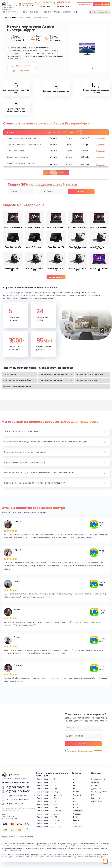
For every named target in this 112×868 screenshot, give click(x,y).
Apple (76, 798)
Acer (75, 779)
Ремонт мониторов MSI (47, 789)
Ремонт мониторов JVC (47, 823)
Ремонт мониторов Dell (47, 801)
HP (74, 782)
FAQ (75, 12)
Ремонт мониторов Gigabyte (49, 814)
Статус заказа (85, 4)
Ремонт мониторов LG (47, 786)
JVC (75, 823)
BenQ (76, 804)
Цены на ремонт (98, 779)
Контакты (67, 12)
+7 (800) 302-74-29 (18, 787)
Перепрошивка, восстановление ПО (24, 145)
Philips (76, 792)
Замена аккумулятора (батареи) (22, 138)
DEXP (76, 808)
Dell (75, 801)
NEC (75, 817)
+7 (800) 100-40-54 (18, 792)
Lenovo (76, 820)
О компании (35, 12)
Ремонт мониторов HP (47, 782)
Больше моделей (56, 277)
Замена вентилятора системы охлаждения (21, 165)
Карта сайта (97, 801)
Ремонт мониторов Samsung (49, 795)
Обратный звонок (102, 4)
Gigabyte (77, 814)
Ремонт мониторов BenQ (48, 804)
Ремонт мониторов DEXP (48, 808)
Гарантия (47, 12)
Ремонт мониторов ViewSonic (50, 811)
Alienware (77, 827)
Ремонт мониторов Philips (48, 792)
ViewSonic (78, 811)
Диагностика (97, 789)
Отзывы (57, 12)
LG (74, 786)
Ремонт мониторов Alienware (50, 827)
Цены (25, 12)
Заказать (101, 139)
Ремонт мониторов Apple (48, 798)
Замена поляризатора (17, 157)
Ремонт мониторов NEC (47, 817)
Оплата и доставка (99, 792)
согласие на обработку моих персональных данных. (84, 751)
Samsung (77, 795)
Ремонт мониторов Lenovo (49, 820)
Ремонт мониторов (11, 18)
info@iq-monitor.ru (14, 804)
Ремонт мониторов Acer (47, 779)
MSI (75, 789)
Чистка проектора (15, 151)
